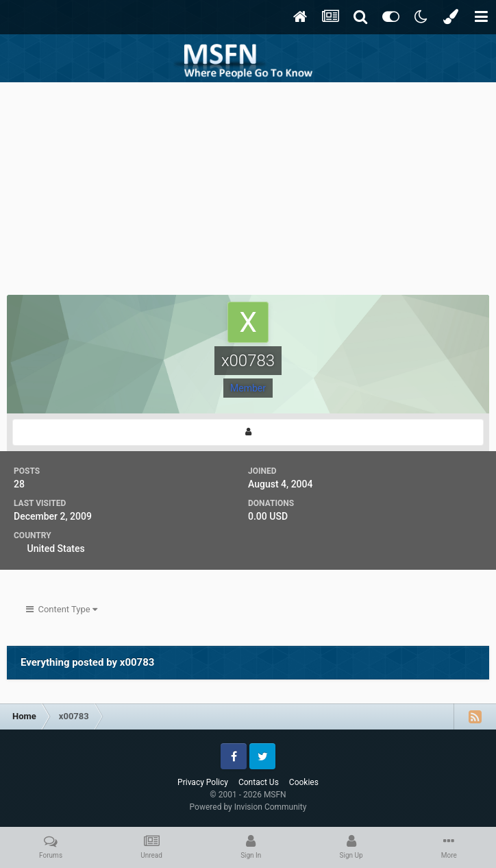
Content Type (62, 609)
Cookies (304, 782)
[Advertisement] (248, 185)
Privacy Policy (203, 782)
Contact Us (259, 782)
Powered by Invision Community (248, 807)
